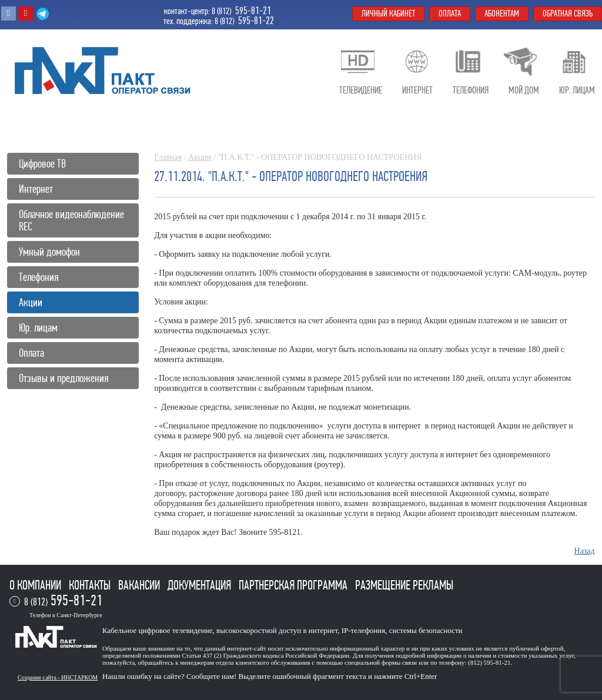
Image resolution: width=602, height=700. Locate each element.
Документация (200, 585)
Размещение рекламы (404, 585)
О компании (36, 585)
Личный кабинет (388, 14)
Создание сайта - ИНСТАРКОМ (58, 677)
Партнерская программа (294, 585)
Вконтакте (9, 14)
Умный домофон (49, 252)
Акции (200, 157)
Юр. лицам (38, 328)
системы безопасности (426, 630)
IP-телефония (364, 630)
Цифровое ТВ (42, 164)
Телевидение (361, 90)
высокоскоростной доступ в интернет (277, 630)
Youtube (26, 14)
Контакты (91, 585)
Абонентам (502, 14)
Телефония (39, 277)
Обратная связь (568, 14)
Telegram (43, 14)
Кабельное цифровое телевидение (157, 630)
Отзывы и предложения (64, 378)
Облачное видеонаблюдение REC (71, 220)
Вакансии (140, 585)
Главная (168, 157)
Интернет (36, 189)
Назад (585, 551)
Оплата (31, 353)
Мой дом (524, 90)
